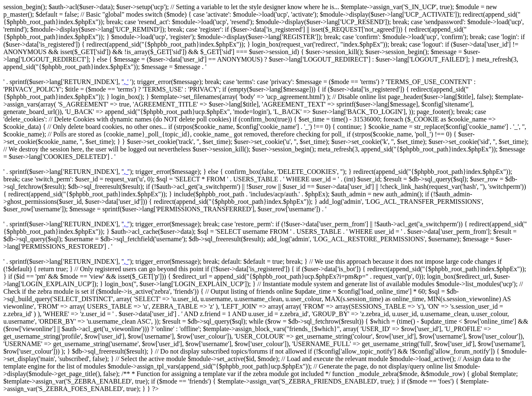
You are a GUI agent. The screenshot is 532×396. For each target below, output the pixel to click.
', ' (126, 82)
